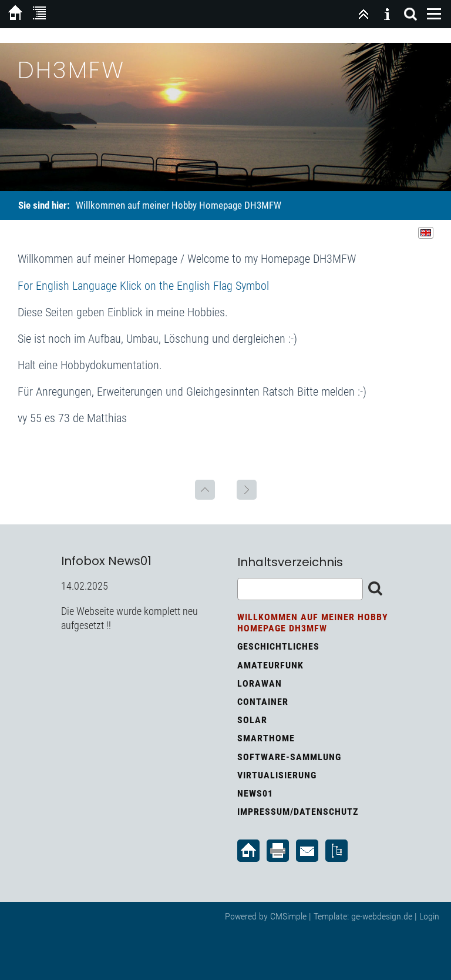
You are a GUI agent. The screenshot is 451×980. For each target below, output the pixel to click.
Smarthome (266, 738)
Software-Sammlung (289, 757)
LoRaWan (260, 683)
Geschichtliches (278, 646)
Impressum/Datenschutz (298, 812)
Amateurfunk (270, 665)
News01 (255, 793)
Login (429, 916)
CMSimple (288, 916)
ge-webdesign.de (382, 916)
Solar (252, 720)
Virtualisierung (277, 775)
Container (263, 702)
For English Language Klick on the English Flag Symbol (143, 286)
